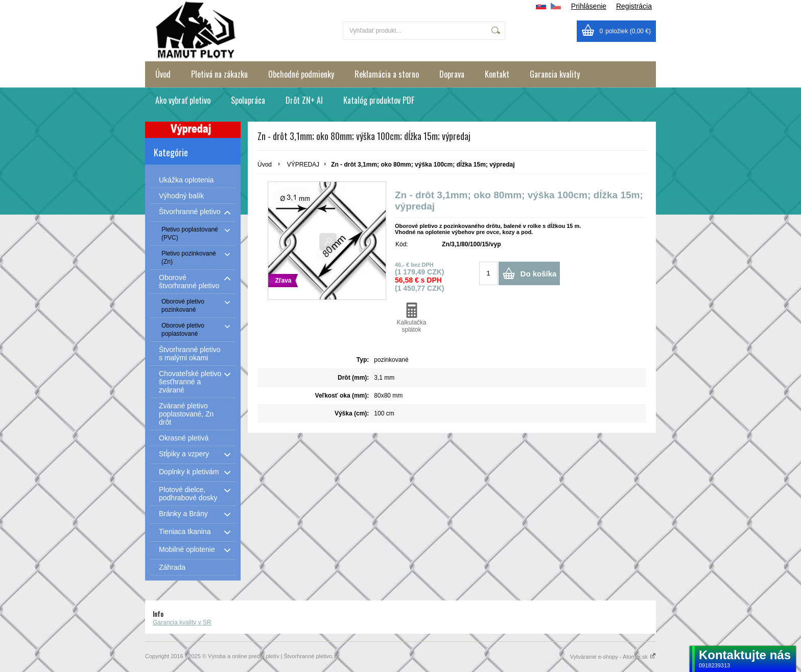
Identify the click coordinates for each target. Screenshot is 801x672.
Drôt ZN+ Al (304, 100)
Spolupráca (248, 100)
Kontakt (497, 74)
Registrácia (634, 6)
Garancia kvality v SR (182, 622)
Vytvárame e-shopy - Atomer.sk (613, 657)
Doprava (452, 74)
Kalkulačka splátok (411, 318)
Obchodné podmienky (301, 74)
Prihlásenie (589, 6)
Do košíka (539, 274)
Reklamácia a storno (387, 74)
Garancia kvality (555, 74)
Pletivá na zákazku (219, 74)
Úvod (163, 74)
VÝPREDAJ (303, 165)
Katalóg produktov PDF (379, 100)
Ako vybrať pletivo (183, 100)
